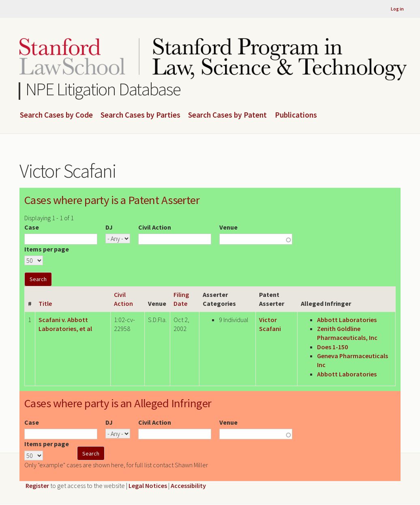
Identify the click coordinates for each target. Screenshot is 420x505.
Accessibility (188, 486)
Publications (296, 115)
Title (45, 303)
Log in (397, 9)
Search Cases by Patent (227, 115)
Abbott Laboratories (347, 320)
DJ (109, 227)
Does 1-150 (332, 347)
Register (37, 486)
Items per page (47, 249)
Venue (228, 227)
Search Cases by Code (56, 115)
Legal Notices (148, 486)
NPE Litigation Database (103, 89)
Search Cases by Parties (140, 115)
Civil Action (155, 227)
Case (32, 227)
